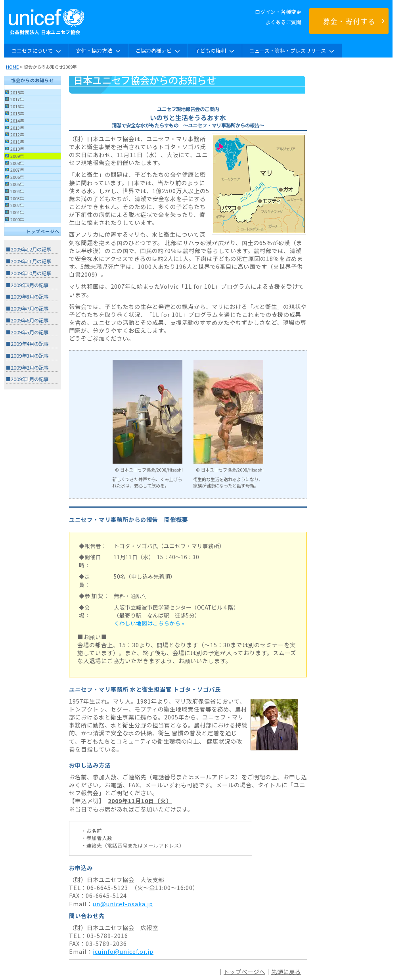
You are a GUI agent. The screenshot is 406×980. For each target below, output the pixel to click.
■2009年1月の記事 (27, 379)
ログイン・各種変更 (278, 12)
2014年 (17, 121)
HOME (12, 67)
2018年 (17, 92)
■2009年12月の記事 (29, 249)
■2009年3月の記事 (27, 356)
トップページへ (43, 231)
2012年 (17, 134)
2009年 (17, 156)
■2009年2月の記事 (27, 368)
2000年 (17, 219)
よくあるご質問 (283, 22)
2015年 (17, 113)
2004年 (17, 191)
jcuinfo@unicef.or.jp (123, 951)
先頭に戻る (286, 971)
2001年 (17, 212)
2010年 (17, 149)
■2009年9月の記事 (27, 285)
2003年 (17, 198)
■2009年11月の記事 (29, 261)
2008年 (17, 163)
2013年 (17, 128)
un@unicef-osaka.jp (123, 904)
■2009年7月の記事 (27, 309)
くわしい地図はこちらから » (149, 623)
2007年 (17, 170)
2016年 (17, 106)
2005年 (17, 184)
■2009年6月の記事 (27, 320)
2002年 (17, 205)
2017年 (17, 99)
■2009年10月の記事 (29, 273)
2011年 (17, 142)
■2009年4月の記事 (27, 344)
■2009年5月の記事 (27, 332)
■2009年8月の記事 (27, 297)
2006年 (17, 177)
